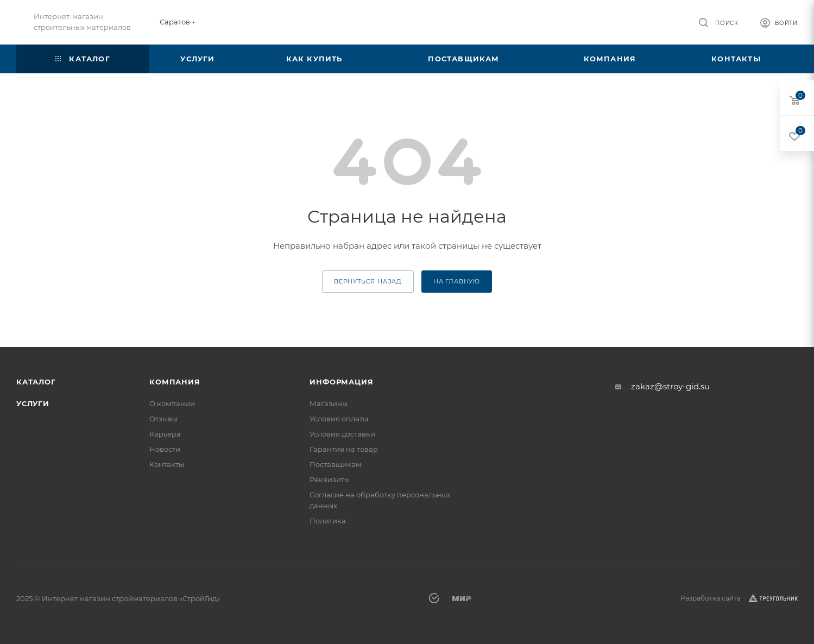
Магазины (329, 403)
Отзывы (163, 419)
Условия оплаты (339, 419)
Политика (328, 521)
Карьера (165, 434)
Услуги (33, 403)
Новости (165, 449)
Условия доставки (342, 434)
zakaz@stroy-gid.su (670, 386)
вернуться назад (368, 281)
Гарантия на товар (344, 449)
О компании (172, 403)
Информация (341, 382)
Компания (175, 382)
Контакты (167, 464)
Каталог (36, 382)
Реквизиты (330, 479)
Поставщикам (335, 464)
